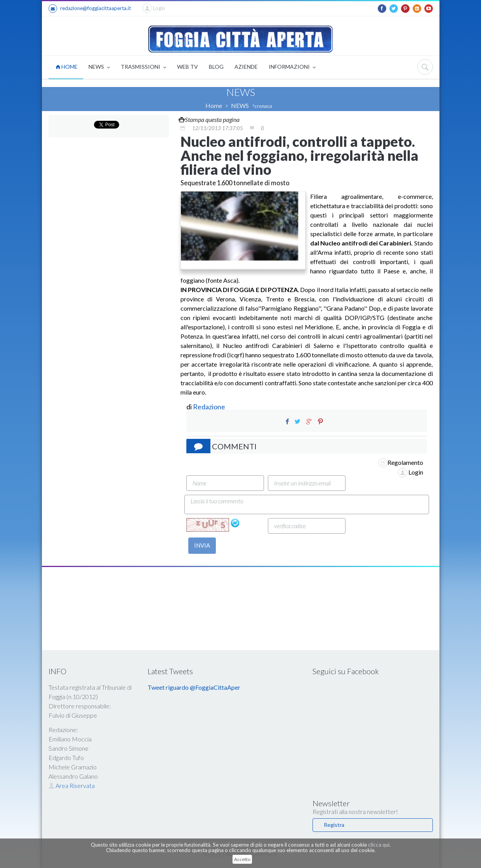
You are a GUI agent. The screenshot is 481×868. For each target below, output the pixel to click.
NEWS (99, 67)
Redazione (210, 407)
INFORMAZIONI (292, 67)
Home (214, 105)
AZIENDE (246, 67)
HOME (67, 67)
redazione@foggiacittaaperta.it (90, 9)
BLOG (216, 67)
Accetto (242, 859)
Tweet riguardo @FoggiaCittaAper (194, 687)
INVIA (202, 545)
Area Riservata (72, 785)
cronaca (263, 106)
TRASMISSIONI (143, 67)
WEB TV (188, 67)
